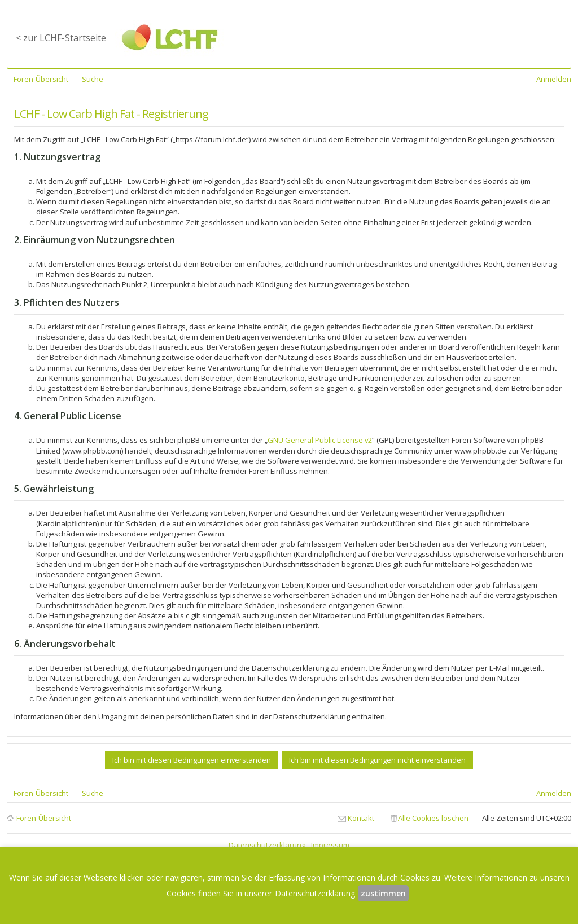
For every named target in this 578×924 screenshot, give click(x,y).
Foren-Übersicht (44, 818)
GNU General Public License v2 (320, 440)
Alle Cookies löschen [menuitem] (433, 818)
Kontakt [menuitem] (361, 818)
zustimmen (383, 893)
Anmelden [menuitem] (554, 79)
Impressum (330, 845)
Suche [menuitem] (93, 79)
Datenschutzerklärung (267, 845)
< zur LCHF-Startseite (61, 38)
